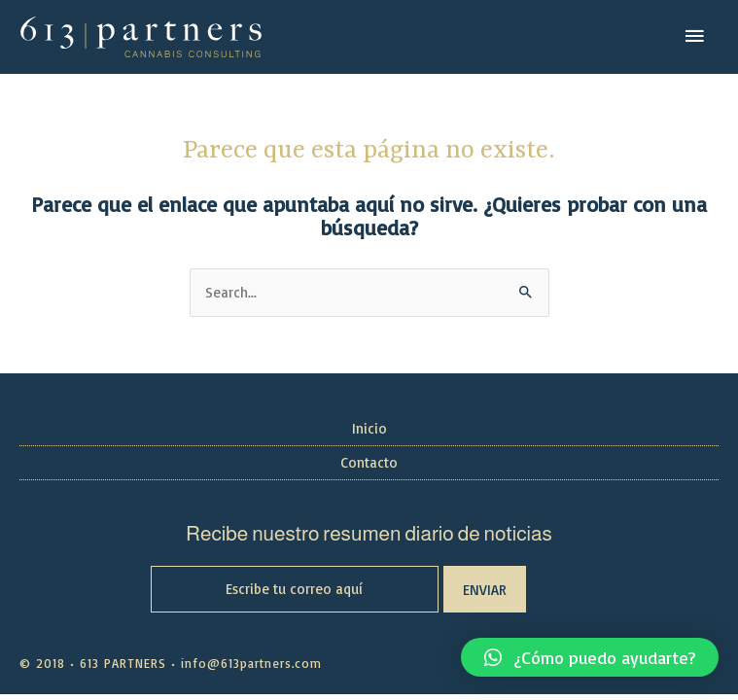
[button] (590, 657)
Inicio (369, 428)
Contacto (369, 462)
